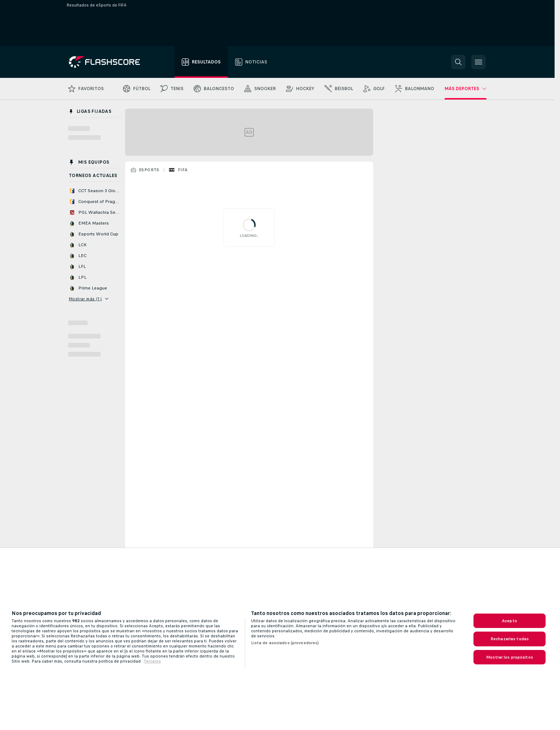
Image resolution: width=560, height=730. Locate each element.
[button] (458, 62)
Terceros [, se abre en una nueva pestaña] (152, 661)
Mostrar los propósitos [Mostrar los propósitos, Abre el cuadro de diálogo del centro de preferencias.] (510, 657)
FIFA (183, 170)
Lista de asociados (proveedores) (285, 643)
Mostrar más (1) (89, 299)
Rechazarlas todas (510, 639)
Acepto (510, 621)
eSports (149, 170)
